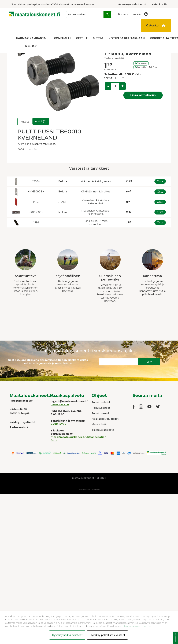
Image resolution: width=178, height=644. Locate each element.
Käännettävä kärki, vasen (96, 181)
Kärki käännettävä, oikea (96, 192)
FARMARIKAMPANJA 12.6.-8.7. (31, 42)
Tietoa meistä (19, 427)
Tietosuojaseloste (103, 430)
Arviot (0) (41, 121)
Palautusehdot (101, 408)
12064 (36, 181)
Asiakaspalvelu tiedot (105, 419)
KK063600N (36, 212)
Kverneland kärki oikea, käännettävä (96, 202)
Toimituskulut (100, 413)
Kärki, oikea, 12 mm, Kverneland (96, 223)
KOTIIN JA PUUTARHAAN (127, 38)
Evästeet (175, 638)
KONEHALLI (62, 38)
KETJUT (82, 38)
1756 (36, 223)
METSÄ (98, 38)
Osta (160, 181)
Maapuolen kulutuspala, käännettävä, (96, 212)
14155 (36, 202)
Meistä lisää (99, 424)
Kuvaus (25, 122)
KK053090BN (36, 192)
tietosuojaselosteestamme (136, 626)
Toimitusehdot (101, 402)
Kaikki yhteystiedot (23, 422)
